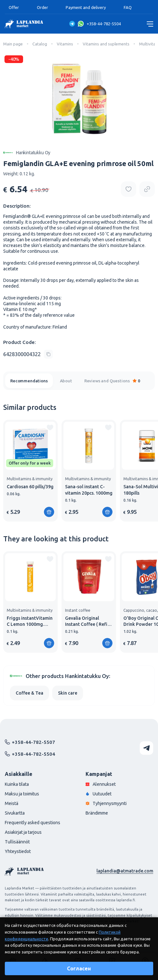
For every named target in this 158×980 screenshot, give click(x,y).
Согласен (79, 968)
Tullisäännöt (17, 842)
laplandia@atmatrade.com (125, 871)
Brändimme (97, 813)
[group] (30, 470)
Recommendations (29, 381)
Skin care (68, 693)
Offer (14, 7)
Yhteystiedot (18, 851)
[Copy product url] (147, 189)
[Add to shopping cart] (49, 512)
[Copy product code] (28, 354)
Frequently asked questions (33, 823)
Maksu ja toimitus (22, 794)
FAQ (128, 7)
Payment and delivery (86, 7)
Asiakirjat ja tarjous (23, 832)
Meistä (12, 803)
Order (42, 7)
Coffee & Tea (29, 693)
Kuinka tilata (17, 784)
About (66, 381)
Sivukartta (15, 813)
